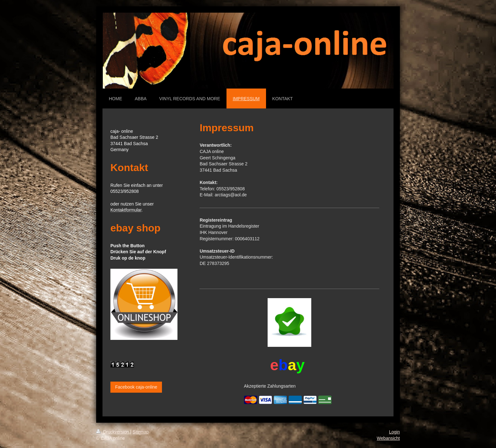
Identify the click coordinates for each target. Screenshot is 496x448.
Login (394, 432)
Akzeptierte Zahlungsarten (270, 386)
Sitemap (141, 432)
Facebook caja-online (136, 387)
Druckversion (113, 432)
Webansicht (388, 438)
